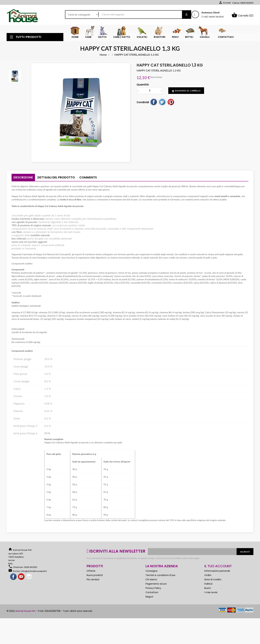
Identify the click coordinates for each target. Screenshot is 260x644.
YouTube (21, 578)
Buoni (208, 589)
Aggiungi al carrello (186, 92)
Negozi (149, 598)
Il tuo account (218, 567)
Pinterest (171, 103)
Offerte (91, 572)
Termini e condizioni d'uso (160, 576)
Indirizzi (208, 585)
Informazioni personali (217, 572)
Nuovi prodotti (95, 576)
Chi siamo (151, 581)
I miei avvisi (211, 593)
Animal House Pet (25, 612)
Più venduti (93, 581)
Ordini (208, 576)
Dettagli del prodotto (56, 178)
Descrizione (23, 178)
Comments (88, 178)
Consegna (151, 572)
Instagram (29, 578)
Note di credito (213, 581)
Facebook (14, 578)
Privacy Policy (153, 589)
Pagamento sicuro (156, 585)
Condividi (154, 103)
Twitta (162, 103)
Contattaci (152, 593)
